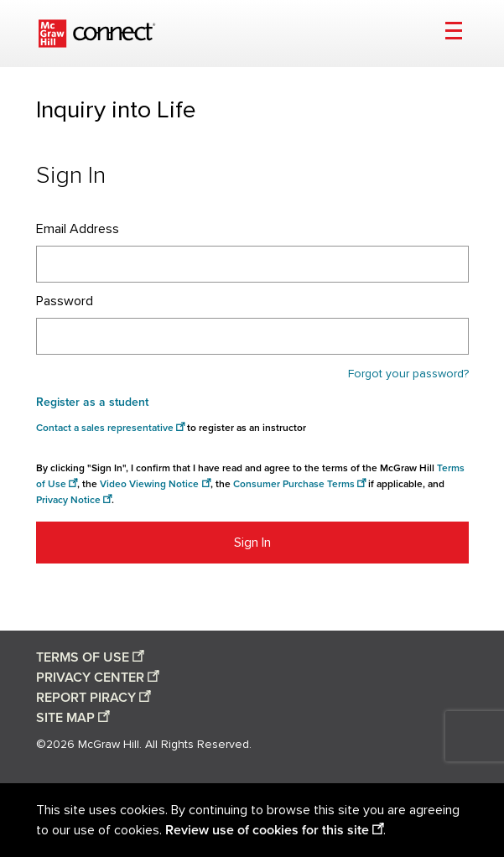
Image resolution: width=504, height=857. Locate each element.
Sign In (252, 543)
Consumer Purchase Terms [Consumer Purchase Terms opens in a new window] (294, 484)
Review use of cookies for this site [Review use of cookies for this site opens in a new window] (267, 830)
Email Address (78, 229)
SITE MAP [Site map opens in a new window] (65, 718)
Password (65, 301)
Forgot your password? (408, 374)
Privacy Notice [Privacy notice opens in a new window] (68, 500)
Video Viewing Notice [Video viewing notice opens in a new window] (149, 484)
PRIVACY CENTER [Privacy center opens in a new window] (90, 678)
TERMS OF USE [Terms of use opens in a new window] (83, 657)
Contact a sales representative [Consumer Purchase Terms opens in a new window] (105, 428)
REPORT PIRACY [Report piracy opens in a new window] (86, 698)
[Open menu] (454, 34)
